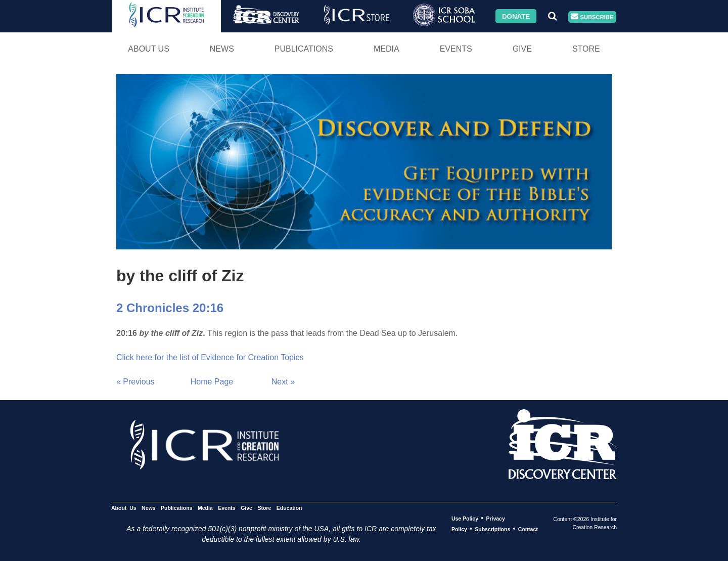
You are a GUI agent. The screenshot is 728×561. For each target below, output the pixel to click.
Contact (528, 529)
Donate (516, 16)
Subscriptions (492, 529)
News (222, 49)
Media (386, 49)
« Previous (135, 382)
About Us (149, 49)
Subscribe (592, 17)
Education (289, 508)
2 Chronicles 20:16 (170, 308)
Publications (304, 49)
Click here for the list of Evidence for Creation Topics (210, 357)
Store (586, 49)
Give (522, 49)
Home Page (212, 382)
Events (456, 49)
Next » (283, 382)
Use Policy (465, 519)
